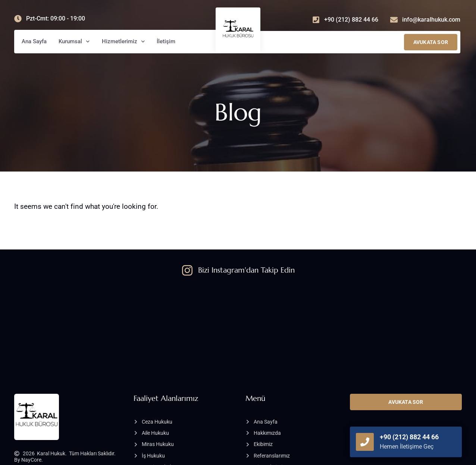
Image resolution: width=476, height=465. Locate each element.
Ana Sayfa (34, 41)
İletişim (166, 41)
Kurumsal (74, 42)
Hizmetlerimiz (123, 42)
